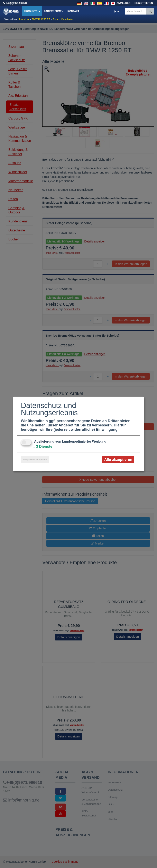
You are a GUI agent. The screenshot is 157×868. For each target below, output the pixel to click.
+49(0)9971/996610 (17, 3)
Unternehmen (54, 11)
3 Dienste (43, 446)
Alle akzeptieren (118, 460)
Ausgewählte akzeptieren (35, 460)
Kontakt (73, 11)
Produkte (32, 11)
